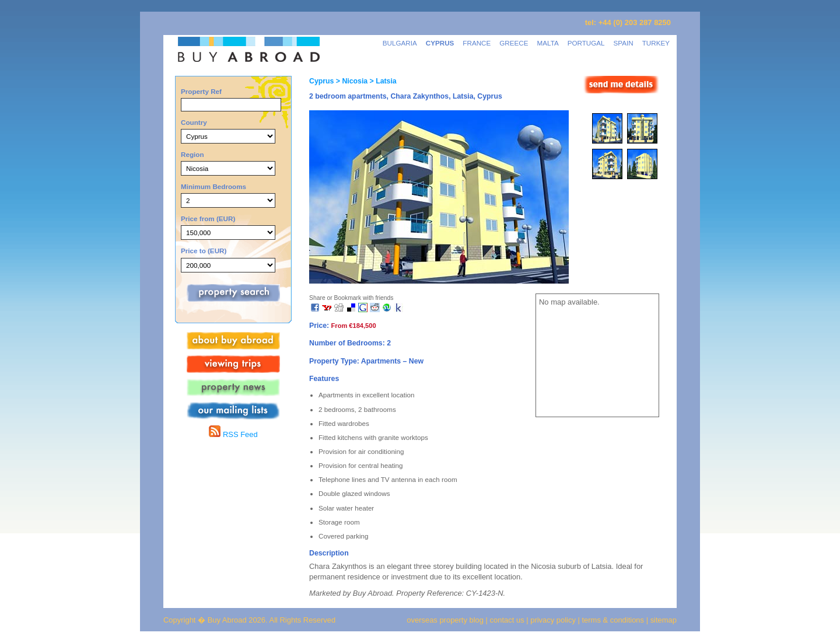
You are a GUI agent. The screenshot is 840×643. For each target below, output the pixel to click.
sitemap (662, 620)
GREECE (514, 43)
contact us (507, 620)
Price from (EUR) (208, 219)
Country (194, 122)
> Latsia (382, 81)
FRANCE (477, 43)
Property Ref (201, 91)
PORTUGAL (586, 43)
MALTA (548, 43)
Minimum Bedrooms (213, 186)
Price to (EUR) (204, 251)
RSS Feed (233, 434)
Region (192, 154)
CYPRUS (440, 43)
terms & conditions (614, 620)
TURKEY (656, 43)
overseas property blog (445, 620)
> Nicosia (351, 81)
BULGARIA (400, 43)
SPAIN (624, 43)
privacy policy (553, 620)
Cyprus (321, 81)
